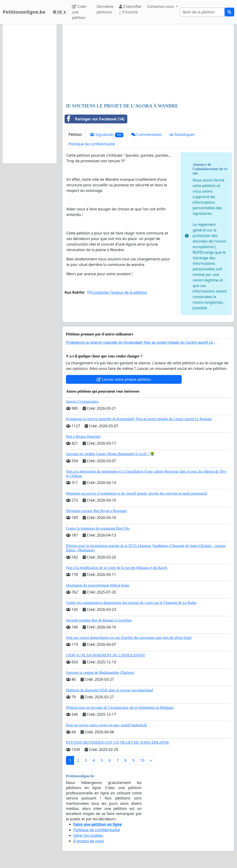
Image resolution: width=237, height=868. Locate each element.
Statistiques (182, 134)
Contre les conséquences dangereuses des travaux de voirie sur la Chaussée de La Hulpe (131, 603)
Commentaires (147, 134)
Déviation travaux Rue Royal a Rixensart (96, 511)
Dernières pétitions (105, 9)
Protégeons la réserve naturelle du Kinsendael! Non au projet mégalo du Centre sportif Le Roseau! (139, 419)
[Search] (202, 12)
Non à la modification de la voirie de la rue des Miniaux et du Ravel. (117, 568)
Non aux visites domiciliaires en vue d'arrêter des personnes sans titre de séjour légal (129, 638)
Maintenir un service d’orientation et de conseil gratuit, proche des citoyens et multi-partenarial (137, 493)
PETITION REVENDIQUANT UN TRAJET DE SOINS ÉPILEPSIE (118, 742)
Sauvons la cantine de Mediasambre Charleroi (100, 673)
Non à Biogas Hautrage (83, 436)
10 (142, 760)
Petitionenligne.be (24, 12)
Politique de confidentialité (92, 144)
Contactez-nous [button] (161, 6)
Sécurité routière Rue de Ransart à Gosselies (99, 620)
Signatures (107, 135)
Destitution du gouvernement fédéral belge (98, 585)
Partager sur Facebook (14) (95, 119)
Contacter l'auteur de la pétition (117, 292)
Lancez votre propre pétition (124, 379)
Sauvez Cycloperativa (82, 401)
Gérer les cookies (88, 835)
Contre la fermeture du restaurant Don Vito (98, 528)
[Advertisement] (148, 64)
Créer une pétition (79, 12)
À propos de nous (89, 841)
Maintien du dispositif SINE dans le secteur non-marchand (109, 690)
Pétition (75, 134)
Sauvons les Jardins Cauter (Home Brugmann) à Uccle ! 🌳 (110, 454)
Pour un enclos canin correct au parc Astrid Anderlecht (106, 725)
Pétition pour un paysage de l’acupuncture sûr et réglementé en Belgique (120, 707)
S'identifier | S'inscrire (130, 9)
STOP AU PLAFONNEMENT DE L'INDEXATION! (106, 655)
